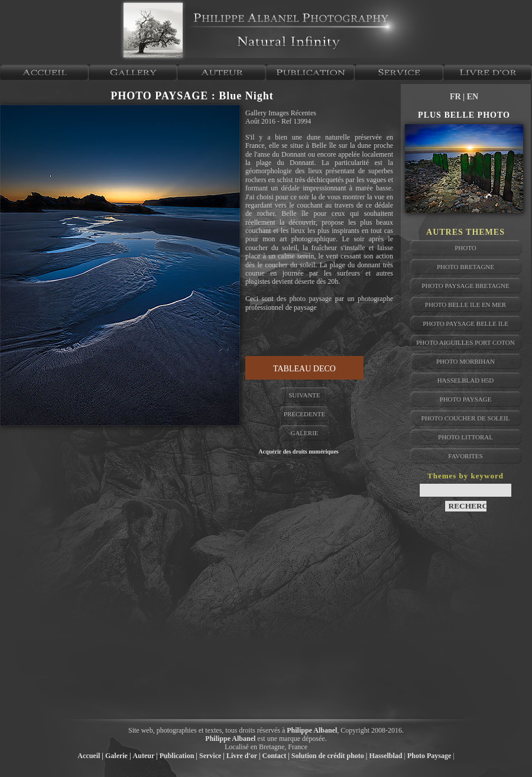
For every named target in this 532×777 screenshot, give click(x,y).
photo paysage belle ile (465, 323)
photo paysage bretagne (465, 286)
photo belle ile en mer (465, 305)
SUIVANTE (304, 395)
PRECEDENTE (304, 414)
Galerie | (118, 756)
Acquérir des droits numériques (298, 451)
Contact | (276, 756)
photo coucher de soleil (466, 418)
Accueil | (90, 756)
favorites (465, 456)
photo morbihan (465, 361)
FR (456, 97)
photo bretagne (465, 267)
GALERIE (304, 433)
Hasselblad (386, 756)
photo (465, 248)
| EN (471, 97)
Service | (212, 756)
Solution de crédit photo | (330, 756)
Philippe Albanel (312, 730)
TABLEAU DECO (304, 369)
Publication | (179, 756)
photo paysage (466, 399)
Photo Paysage (429, 756)
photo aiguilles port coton (465, 342)
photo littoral (465, 437)
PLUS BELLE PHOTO (464, 115)
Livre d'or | (244, 756)
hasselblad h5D (466, 380)
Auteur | (145, 756)
